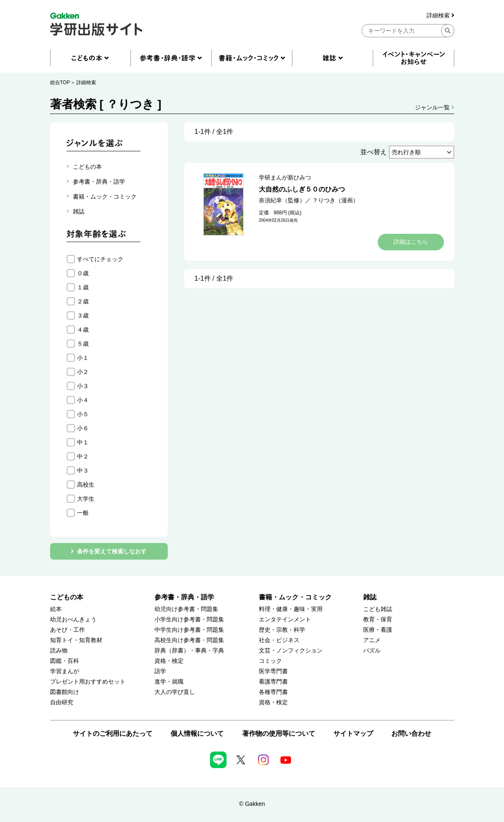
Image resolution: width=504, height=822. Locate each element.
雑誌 (370, 597)
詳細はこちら (411, 242)
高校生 (86, 485)
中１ (83, 442)
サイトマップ (353, 733)
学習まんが (65, 671)
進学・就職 (169, 682)
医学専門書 (273, 671)
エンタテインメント (285, 620)
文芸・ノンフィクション (291, 651)
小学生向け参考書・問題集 (189, 620)
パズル (372, 651)
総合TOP (60, 82)
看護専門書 (273, 682)
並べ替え (374, 152)
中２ (83, 456)
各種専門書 (273, 692)
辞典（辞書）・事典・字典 (189, 651)
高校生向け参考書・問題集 (189, 640)
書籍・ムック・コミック (295, 597)
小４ (83, 400)
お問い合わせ (411, 733)
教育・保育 (378, 620)
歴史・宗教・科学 (282, 630)
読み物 (59, 651)
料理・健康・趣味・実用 (291, 609)
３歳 (83, 315)
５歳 (83, 344)
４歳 (83, 330)
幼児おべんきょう (73, 620)
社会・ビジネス (279, 640)
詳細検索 (440, 16)
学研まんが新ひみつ (285, 177)
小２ (83, 372)
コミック (270, 661)
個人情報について (197, 733)
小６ (83, 428)
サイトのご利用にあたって (113, 733)
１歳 (83, 287)
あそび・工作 (68, 630)
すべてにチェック (100, 259)
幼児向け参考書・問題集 (186, 609)
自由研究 (62, 702)
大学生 (86, 499)
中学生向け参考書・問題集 (189, 630)
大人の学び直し (175, 692)
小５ (83, 414)
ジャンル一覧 (435, 107)
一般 (83, 513)
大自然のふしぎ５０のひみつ (302, 189)
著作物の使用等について (279, 733)
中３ (83, 470)
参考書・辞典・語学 (184, 597)
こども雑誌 (378, 609)
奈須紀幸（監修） (282, 200)
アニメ (372, 640)
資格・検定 (169, 661)
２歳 (83, 301)
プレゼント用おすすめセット (88, 682)
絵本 (56, 609)
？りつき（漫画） (335, 200)
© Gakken (252, 804)
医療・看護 (378, 630)
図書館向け (65, 692)
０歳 (83, 273)
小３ (83, 386)
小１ (83, 358)
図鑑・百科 (65, 661)
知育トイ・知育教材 (76, 640)
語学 (160, 671)
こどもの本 (67, 597)
